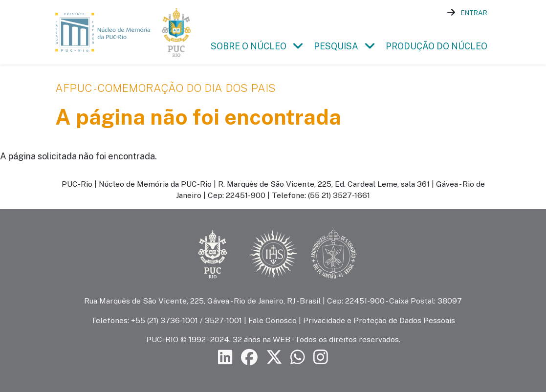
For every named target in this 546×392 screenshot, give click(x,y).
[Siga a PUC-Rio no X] (274, 357)
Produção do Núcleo (437, 46)
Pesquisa (336, 46)
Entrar (474, 13)
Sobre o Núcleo (249, 46)
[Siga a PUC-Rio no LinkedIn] (225, 357)
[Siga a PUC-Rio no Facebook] (249, 357)
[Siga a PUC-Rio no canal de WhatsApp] (298, 357)
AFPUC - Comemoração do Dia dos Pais (165, 88)
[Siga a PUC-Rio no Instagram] (321, 357)
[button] (298, 46)
